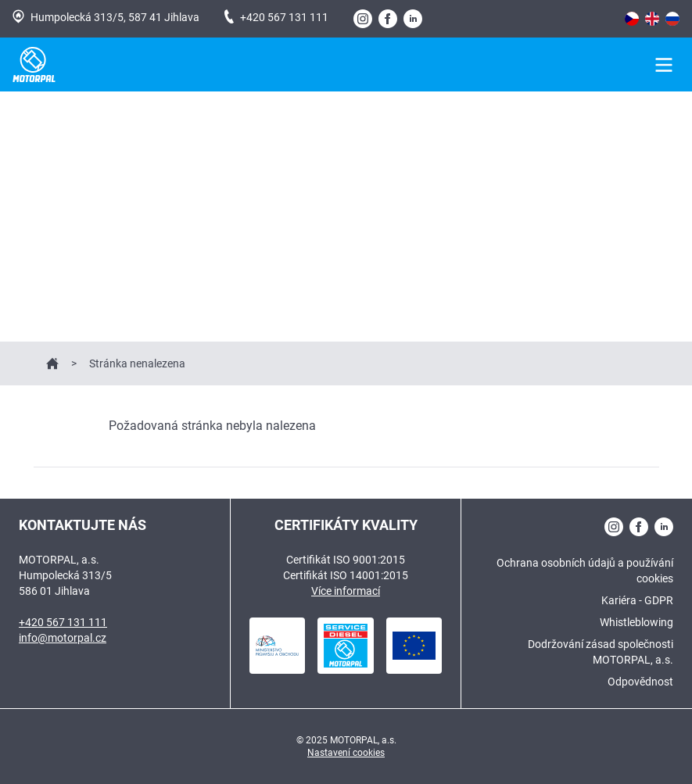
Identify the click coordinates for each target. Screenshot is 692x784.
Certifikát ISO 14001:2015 (346, 575)
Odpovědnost (640, 682)
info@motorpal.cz (63, 638)
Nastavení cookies (346, 753)
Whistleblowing (636, 622)
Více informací (346, 591)
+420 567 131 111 (276, 16)
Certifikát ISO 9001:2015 (346, 560)
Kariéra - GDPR (637, 600)
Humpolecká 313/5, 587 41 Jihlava (106, 16)
